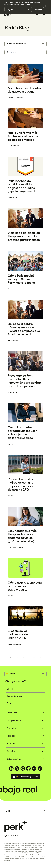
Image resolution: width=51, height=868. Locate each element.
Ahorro (10, 444)
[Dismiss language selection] (45, 6)
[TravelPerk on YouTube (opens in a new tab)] (34, 768)
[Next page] (41, 658)
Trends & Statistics (14, 146)
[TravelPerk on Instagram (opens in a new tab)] (23, 768)
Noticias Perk (12, 198)
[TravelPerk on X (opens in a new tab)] (17, 768)
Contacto (11, 689)
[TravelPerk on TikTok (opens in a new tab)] (40, 768)
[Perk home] (9, 14)
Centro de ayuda (15, 696)
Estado (10, 703)
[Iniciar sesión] (37, 14)
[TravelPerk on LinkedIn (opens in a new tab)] (11, 768)
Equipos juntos (13, 341)
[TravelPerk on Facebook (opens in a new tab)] (28, 768)
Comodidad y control (15, 98)
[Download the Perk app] (26, 777)
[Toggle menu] (44, 14)
